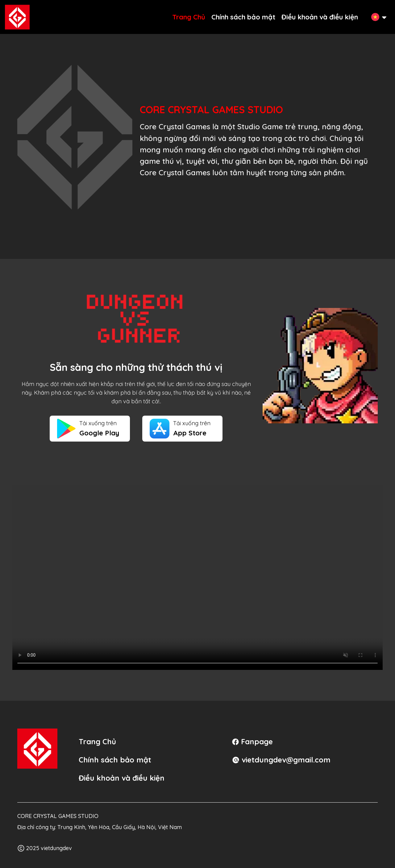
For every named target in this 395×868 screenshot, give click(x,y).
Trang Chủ (189, 17)
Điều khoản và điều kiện (320, 17)
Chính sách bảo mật (243, 17)
